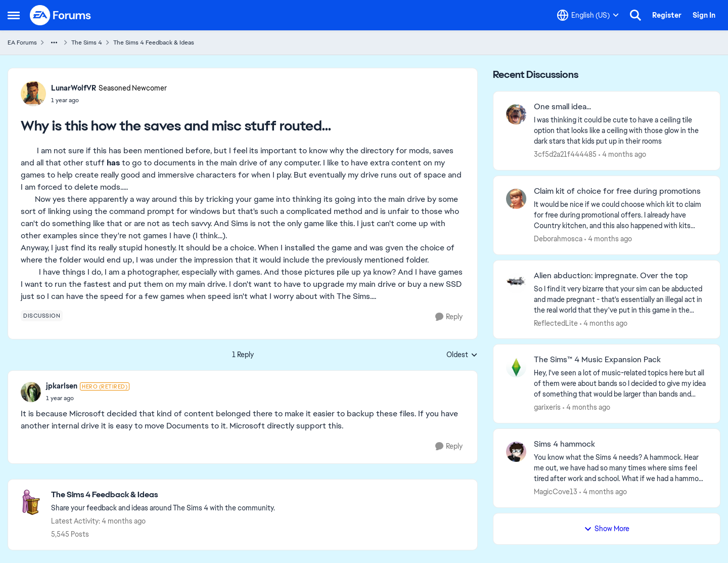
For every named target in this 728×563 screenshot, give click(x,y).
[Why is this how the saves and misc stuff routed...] (88, 398)
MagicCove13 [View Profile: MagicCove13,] (556, 492)
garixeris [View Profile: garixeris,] (547, 407)
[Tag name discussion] (42, 316)
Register (667, 15)
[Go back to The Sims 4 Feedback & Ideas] (163, 495)
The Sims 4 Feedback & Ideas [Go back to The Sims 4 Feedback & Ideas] (154, 42)
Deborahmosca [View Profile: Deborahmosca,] (558, 239)
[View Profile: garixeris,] (516, 367)
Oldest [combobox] (462, 355)
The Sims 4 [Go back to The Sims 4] (87, 42)
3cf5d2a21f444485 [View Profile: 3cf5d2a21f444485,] (565, 154)
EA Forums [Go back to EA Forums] (22, 42)
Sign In (704, 15)
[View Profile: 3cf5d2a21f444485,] (516, 114)
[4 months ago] (622, 155)
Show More (607, 529)
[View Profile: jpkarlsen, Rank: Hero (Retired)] (31, 392)
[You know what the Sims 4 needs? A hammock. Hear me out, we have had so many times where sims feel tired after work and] (621, 468)
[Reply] (449, 317)
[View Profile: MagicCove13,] (516, 452)
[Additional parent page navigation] (54, 42)
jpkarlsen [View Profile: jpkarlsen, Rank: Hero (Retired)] (62, 386)
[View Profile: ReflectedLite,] (516, 283)
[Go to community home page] (61, 15)
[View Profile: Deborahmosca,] (516, 199)
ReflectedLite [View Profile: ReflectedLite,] (556, 323)
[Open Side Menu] (14, 15)
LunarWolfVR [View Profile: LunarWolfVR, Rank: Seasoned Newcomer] (74, 88)
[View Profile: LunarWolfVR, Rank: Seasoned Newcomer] (33, 94)
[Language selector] (588, 15)
